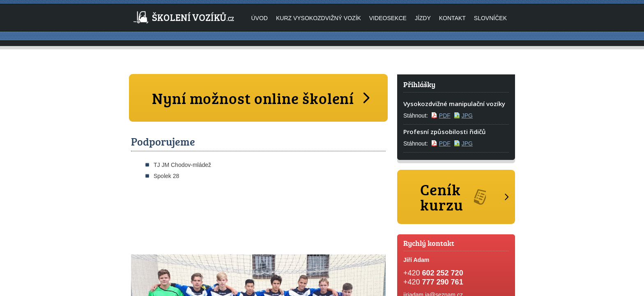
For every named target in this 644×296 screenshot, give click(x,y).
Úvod (259, 18)
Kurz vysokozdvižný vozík (319, 18)
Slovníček (490, 18)
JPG (467, 116)
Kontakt (452, 18)
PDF (445, 116)
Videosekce (388, 18)
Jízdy (423, 18)
